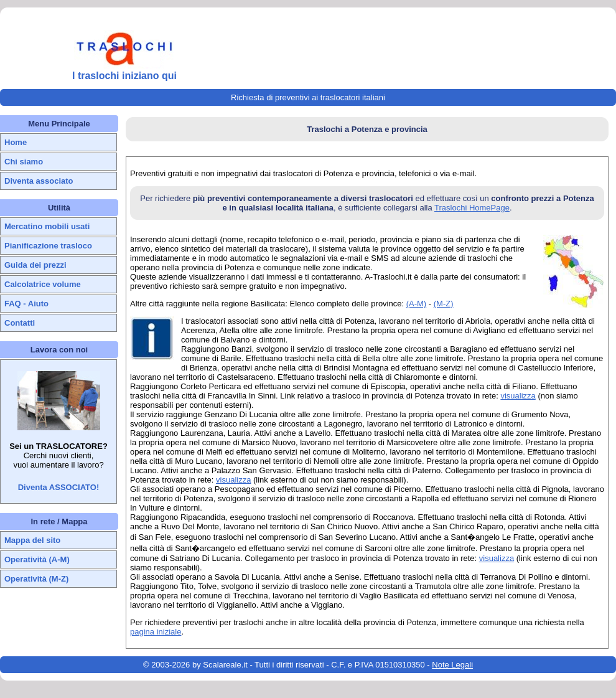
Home (16, 142)
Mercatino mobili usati (47, 226)
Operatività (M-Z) (36, 579)
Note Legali (452, 665)
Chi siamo (24, 162)
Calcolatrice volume (43, 284)
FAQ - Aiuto (26, 304)
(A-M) (417, 304)
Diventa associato (39, 181)
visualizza (518, 396)
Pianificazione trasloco (48, 246)
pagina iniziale (156, 632)
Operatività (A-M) (37, 559)
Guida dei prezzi (35, 265)
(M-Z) (444, 304)
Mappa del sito (32, 540)
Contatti (20, 323)
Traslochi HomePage (472, 208)
